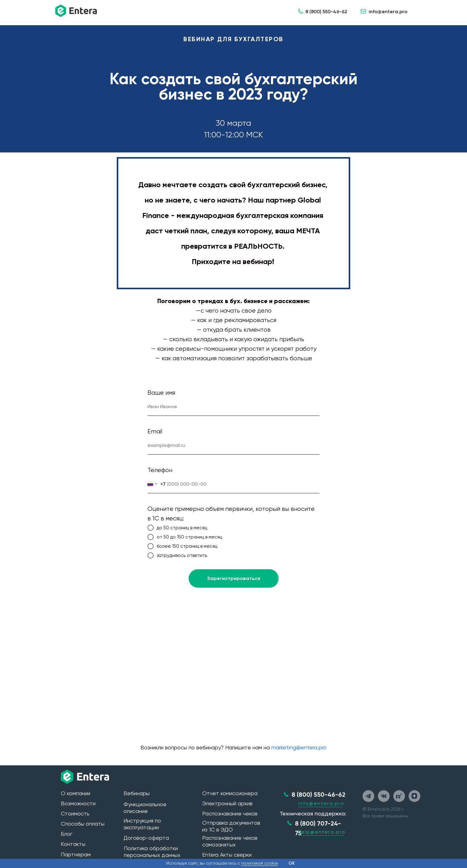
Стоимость (75, 813)
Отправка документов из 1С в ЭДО (231, 826)
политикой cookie (260, 863)
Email (155, 431)
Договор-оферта (146, 838)
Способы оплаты (83, 824)
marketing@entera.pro (299, 747)
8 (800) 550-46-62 (326, 12)
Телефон (160, 470)
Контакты (73, 844)
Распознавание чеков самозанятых (230, 841)
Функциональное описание (145, 808)
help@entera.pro (322, 832)
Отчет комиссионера (230, 793)
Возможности (78, 803)
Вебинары (137, 793)
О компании (76, 793)
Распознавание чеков (230, 813)
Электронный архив (227, 803)
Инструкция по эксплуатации (142, 824)
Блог (67, 834)
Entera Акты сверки (227, 855)
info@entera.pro (388, 12)
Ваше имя (161, 393)
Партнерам (76, 854)
